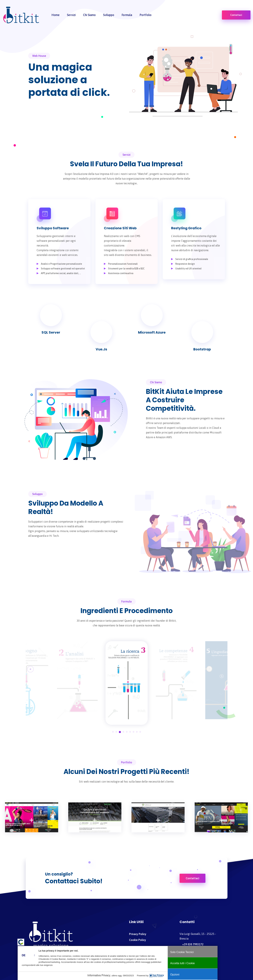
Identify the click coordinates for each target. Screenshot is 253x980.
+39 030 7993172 (191, 944)
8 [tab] (137, 732)
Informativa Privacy (112, 975)
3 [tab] (120, 732)
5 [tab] (127, 732)
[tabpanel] (176, 680)
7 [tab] (133, 732)
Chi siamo (89, 16)
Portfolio (145, 16)
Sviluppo (109, 16)
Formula (127, 16)
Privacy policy (138, 934)
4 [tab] (123, 732)
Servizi (71, 16)
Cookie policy (138, 940)
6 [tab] (130, 732)
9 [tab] (140, 732)
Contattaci (236, 16)
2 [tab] (116, 732)
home (55, 16)
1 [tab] (113, 732)
